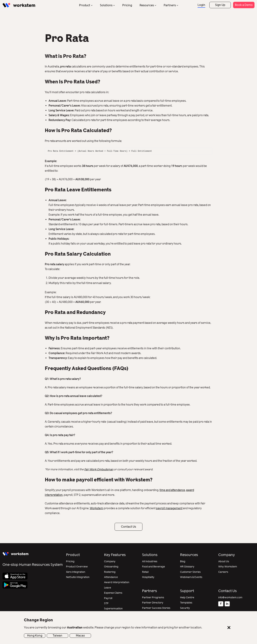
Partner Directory (153, 603)
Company (110, 561)
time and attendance (172, 490)
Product (85, 5)
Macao (80, 636)
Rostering (110, 572)
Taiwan (57, 636)
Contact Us (128, 527)
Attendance (111, 577)
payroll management (169, 508)
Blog (183, 561)
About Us (224, 561)
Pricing (127, 5)
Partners (170, 5)
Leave (108, 588)
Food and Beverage (153, 567)
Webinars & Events (191, 577)
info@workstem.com (230, 598)
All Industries (150, 561)
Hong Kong (35, 636)
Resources (147, 5)
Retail (145, 572)
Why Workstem (228, 567)
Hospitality (148, 577)
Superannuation (113, 609)
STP (106, 603)
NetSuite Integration (78, 577)
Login (201, 5)
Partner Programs (153, 598)
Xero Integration (76, 572)
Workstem (96, 508)
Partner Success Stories (156, 608)
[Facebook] (221, 604)
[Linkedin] (227, 604)
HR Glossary (187, 567)
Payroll (108, 598)
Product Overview (77, 567)
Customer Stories (190, 572)
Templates (186, 603)
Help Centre (187, 598)
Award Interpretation (117, 582)
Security (185, 608)
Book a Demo (244, 5)
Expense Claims (113, 593)
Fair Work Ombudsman (99, 469)
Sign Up (220, 5)
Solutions (106, 5)
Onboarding (111, 567)
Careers (223, 572)
